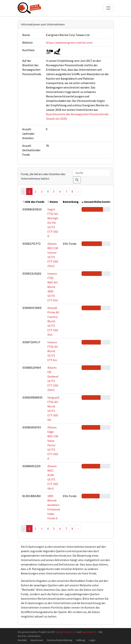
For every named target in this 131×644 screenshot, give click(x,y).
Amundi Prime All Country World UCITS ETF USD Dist (53, 321)
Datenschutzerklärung (60, 640)
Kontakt (22, 640)
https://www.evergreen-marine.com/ (69, 42)
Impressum (37, 640)
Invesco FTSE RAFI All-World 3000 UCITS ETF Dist (53, 287)
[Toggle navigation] (108, 8)
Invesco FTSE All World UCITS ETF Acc (53, 351)
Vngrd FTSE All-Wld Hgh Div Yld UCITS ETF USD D (53, 223)
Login (92, 640)
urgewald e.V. (89, 632)
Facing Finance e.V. (65, 632)
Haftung (81, 640)
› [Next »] (78, 191)
